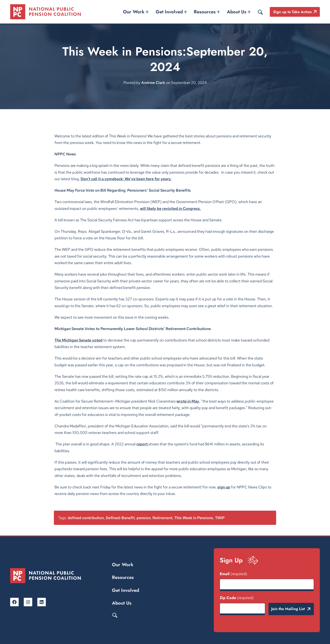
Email (233, 574)
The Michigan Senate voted (78, 340)
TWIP (220, 518)
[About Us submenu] (249, 12)
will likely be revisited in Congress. (170, 208)
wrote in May (188, 401)
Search (115, 615)
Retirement (162, 518)
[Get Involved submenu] (185, 12)
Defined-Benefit (120, 518)
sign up (224, 487)
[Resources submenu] (218, 12)
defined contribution (86, 518)
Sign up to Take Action (292, 12)
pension (144, 518)
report (142, 444)
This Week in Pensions (194, 518)
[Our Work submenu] (147, 12)
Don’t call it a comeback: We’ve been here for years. (126, 179)
